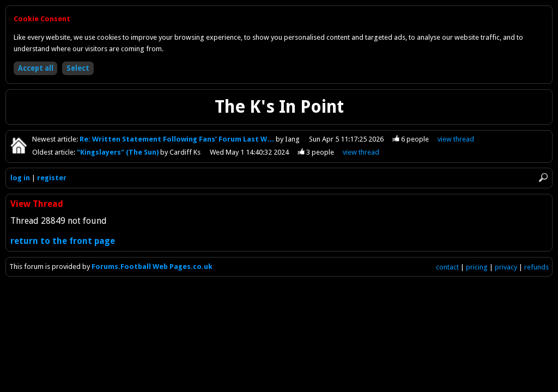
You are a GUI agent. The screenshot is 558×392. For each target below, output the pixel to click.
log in (20, 178)
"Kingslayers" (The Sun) (119, 152)
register (52, 178)
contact (447, 267)
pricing (477, 267)
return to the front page (63, 241)
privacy (506, 267)
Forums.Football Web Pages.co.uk (152, 267)
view (456, 139)
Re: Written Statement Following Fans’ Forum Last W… (178, 139)
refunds (536, 267)
